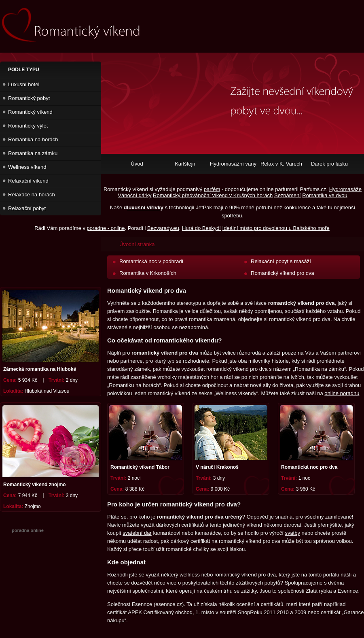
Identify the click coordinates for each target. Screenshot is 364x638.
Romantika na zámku (33, 153)
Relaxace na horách (32, 195)
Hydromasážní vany (233, 164)
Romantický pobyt (29, 98)
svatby (292, 533)
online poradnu (342, 393)
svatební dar (137, 533)
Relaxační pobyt (27, 208)
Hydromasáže (345, 189)
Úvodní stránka (137, 244)
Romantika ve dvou (325, 195)
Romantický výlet (28, 126)
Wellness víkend (27, 167)
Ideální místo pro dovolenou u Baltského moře (276, 228)
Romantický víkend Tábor (140, 467)
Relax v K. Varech (281, 164)
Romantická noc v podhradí (151, 261)
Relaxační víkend (28, 181)
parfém (212, 189)
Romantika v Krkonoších (148, 273)
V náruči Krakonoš (217, 467)
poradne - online (106, 228)
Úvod (137, 164)
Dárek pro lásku (329, 164)
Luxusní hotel (24, 84)
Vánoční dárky (134, 195)
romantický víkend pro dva (245, 575)
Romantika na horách (33, 139)
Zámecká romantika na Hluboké (40, 369)
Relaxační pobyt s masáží (281, 261)
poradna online (28, 530)
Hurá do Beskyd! (201, 228)
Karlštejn (185, 164)
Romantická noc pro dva (309, 467)
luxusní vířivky (145, 207)
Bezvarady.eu (163, 228)
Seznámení (288, 195)
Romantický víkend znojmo (35, 485)
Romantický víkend (30, 112)
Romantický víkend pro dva (283, 273)
